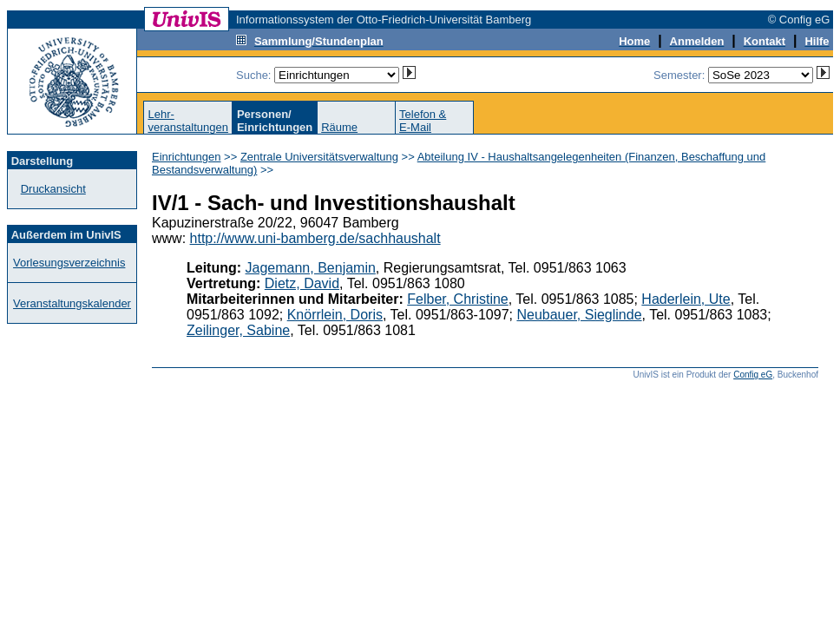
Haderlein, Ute (686, 299)
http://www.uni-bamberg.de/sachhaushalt (315, 238)
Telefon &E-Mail (423, 121)
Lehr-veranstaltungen (188, 121)
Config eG (753, 375)
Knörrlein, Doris (335, 315)
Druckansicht (53, 189)
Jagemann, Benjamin (311, 268)
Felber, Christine (458, 299)
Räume (339, 127)
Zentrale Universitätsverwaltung (319, 157)
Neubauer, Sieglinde (579, 315)
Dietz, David (302, 283)
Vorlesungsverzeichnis (69, 263)
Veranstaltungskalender (72, 303)
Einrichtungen (187, 157)
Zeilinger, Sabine (238, 330)
